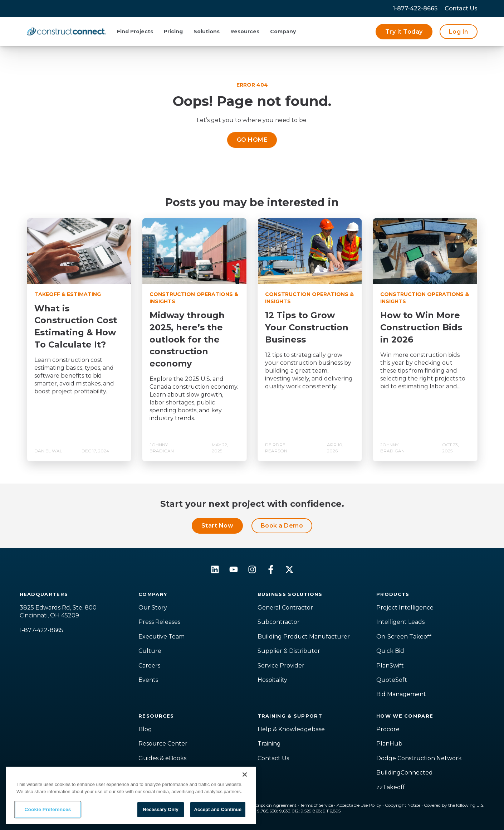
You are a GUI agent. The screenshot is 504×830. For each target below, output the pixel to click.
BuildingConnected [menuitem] (405, 773)
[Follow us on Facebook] (271, 569)
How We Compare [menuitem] (405, 716)
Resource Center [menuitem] (163, 744)
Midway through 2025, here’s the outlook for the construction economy (187, 339)
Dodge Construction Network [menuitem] (419, 758)
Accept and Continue (218, 809)
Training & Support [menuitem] (290, 716)
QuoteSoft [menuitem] (392, 680)
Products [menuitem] (393, 594)
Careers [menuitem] (149, 666)
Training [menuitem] (269, 744)
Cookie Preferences (48, 810)
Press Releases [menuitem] (159, 622)
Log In (459, 32)
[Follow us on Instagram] (252, 569)
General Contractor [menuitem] (285, 608)
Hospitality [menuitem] (272, 680)
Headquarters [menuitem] (44, 594)
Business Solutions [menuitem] (290, 594)
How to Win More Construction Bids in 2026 (421, 327)
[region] (131, 795)
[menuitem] (461, 9)
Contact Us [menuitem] (273, 758)
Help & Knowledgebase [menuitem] (291, 729)
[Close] (245, 775)
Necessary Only (160, 809)
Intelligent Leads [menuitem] (400, 622)
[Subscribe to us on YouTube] (234, 569)
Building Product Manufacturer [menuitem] (304, 637)
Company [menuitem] (153, 594)
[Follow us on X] (289, 569)
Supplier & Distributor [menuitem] (289, 651)
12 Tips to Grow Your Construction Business (307, 327)
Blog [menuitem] (145, 729)
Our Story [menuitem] (153, 608)
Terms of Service (317, 805)
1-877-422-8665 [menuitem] (415, 8)
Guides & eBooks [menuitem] (162, 758)
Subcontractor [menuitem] (279, 622)
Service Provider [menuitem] (281, 666)
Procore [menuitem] (388, 729)
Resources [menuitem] (156, 716)
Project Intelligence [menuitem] (405, 608)
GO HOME (252, 140)
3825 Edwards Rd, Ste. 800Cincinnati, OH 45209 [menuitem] (58, 611)
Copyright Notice (403, 805)
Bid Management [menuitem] (401, 694)
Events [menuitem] (148, 680)
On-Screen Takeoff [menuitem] (404, 637)
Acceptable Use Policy (359, 805)
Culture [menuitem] (150, 651)
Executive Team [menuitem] (162, 637)
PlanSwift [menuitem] (390, 666)
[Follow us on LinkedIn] (215, 569)
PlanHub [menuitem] (389, 744)
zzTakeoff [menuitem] (391, 787)
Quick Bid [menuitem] (390, 651)
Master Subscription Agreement (264, 805)
